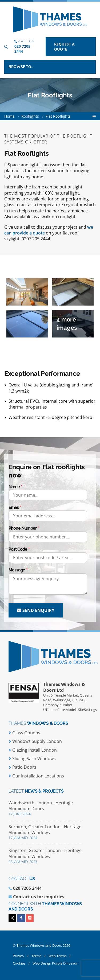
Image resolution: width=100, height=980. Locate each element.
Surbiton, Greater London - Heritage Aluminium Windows (46, 832)
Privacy (19, 956)
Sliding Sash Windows (32, 759)
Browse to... (21, 67)
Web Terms (58, 956)
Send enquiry (36, 610)
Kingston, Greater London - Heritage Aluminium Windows (46, 856)
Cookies (19, 963)
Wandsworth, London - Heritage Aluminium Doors (46, 808)
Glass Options (24, 733)
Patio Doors (22, 767)
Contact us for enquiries (39, 897)
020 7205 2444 (22, 49)
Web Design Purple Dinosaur (55, 963)
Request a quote (64, 47)
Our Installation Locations (36, 776)
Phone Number (23, 528)
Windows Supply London (35, 741)
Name (14, 487)
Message (17, 570)
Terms (37, 956)
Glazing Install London (33, 750)
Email (14, 507)
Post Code (18, 549)
